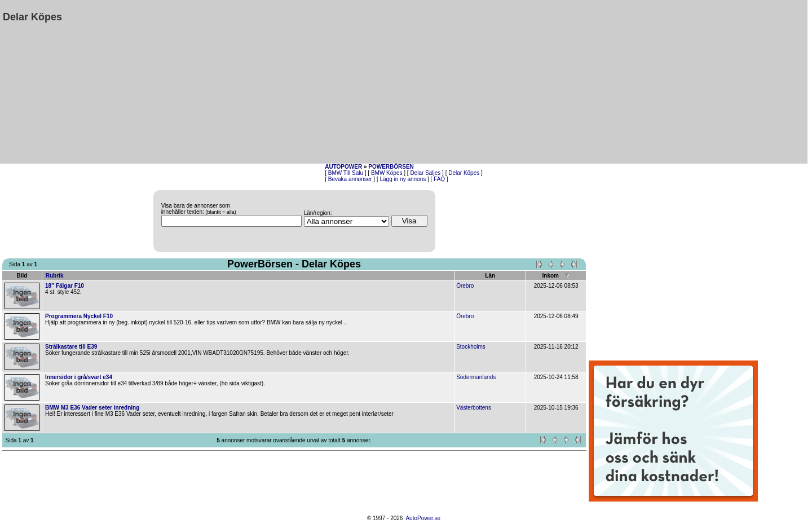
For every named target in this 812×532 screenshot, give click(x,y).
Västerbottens (474, 408)
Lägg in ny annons (403, 179)
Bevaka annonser (350, 179)
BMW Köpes (387, 173)
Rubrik (55, 276)
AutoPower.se (423, 518)
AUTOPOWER (343, 167)
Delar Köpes (464, 173)
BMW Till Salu (346, 173)
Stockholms (471, 347)
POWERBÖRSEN (391, 167)
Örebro (465, 286)
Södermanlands (476, 377)
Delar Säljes (425, 173)
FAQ (439, 179)
